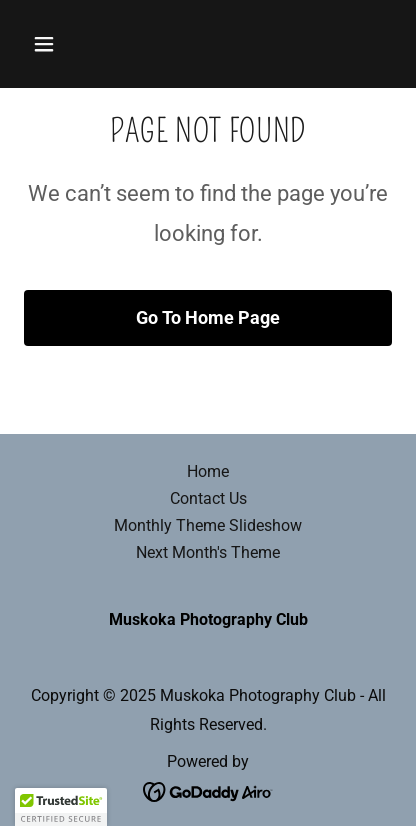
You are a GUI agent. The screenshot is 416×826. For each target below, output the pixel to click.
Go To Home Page (208, 317)
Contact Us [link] (208, 498)
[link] (208, 790)
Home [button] (208, 471)
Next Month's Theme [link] (208, 552)
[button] (51, 44)
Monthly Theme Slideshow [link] (208, 525)
